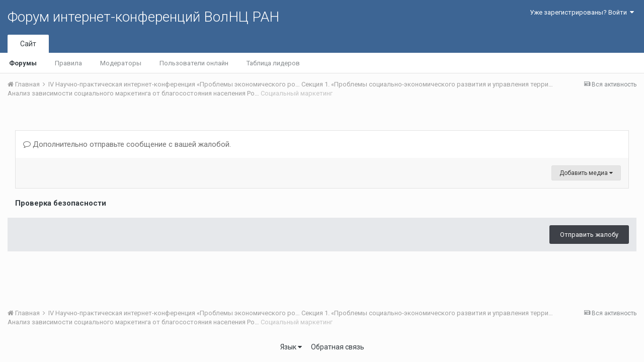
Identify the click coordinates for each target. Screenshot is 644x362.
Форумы (23, 63)
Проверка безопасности (61, 203)
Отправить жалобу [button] (589, 235)
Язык (291, 347)
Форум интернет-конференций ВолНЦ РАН (143, 17)
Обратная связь (338, 347)
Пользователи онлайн (194, 63)
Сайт (28, 44)
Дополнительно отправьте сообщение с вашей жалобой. (127, 144)
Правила (68, 63)
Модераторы (121, 63)
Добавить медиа (586, 173)
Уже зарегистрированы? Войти (582, 12)
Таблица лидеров (273, 63)
